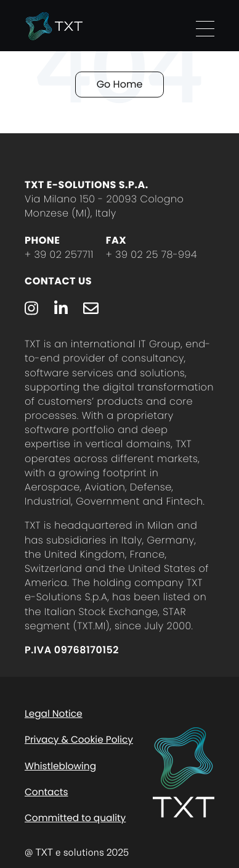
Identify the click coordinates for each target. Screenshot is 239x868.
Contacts (46, 792)
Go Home (120, 84)
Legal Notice (54, 714)
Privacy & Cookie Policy (79, 740)
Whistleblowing (60, 767)
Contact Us (58, 281)
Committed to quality (75, 818)
